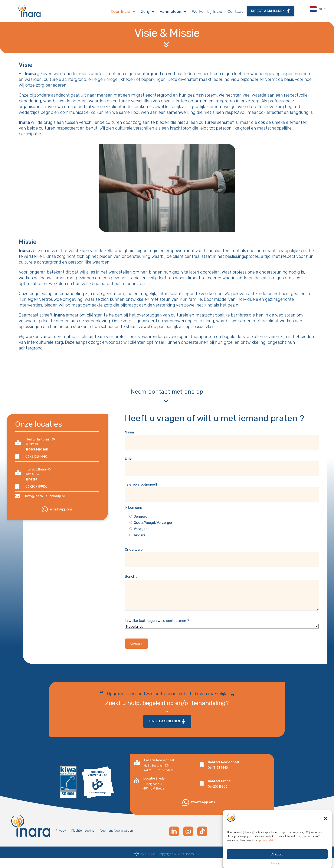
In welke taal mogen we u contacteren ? (222, 626)
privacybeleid (267, 851)
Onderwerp (222, 555)
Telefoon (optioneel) (222, 490)
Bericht (222, 594)
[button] (325, 829)
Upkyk (150, 854)
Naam (222, 437)
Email (222, 464)
